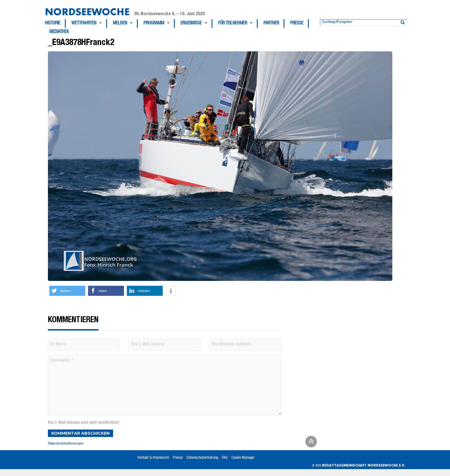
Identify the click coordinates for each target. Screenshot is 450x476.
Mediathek (59, 32)
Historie (53, 24)
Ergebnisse (191, 24)
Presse (297, 24)
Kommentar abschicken (81, 433)
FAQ (225, 458)
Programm (154, 24)
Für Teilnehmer (233, 24)
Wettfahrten (84, 24)
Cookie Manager (243, 458)
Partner (271, 24)
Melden (120, 24)
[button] (67, 291)
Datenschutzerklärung (202, 458)
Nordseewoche (87, 12)
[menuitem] (55, 24)
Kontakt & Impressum (153, 458)
